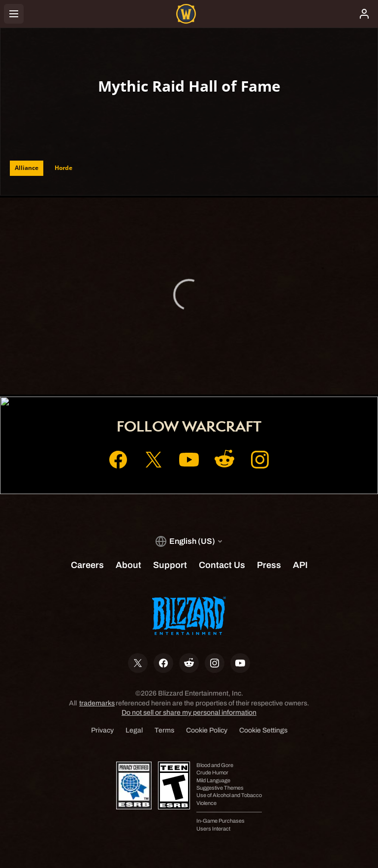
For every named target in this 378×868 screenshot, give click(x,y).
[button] (121, 113)
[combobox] (121, 113)
